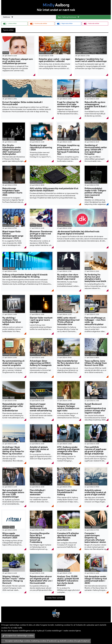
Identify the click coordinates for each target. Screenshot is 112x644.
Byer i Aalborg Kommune (68, 17)
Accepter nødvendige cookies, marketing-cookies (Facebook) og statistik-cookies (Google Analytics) (46, 641)
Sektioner (8, 17)
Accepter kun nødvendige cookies (18, 636)
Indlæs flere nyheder (55, 598)
